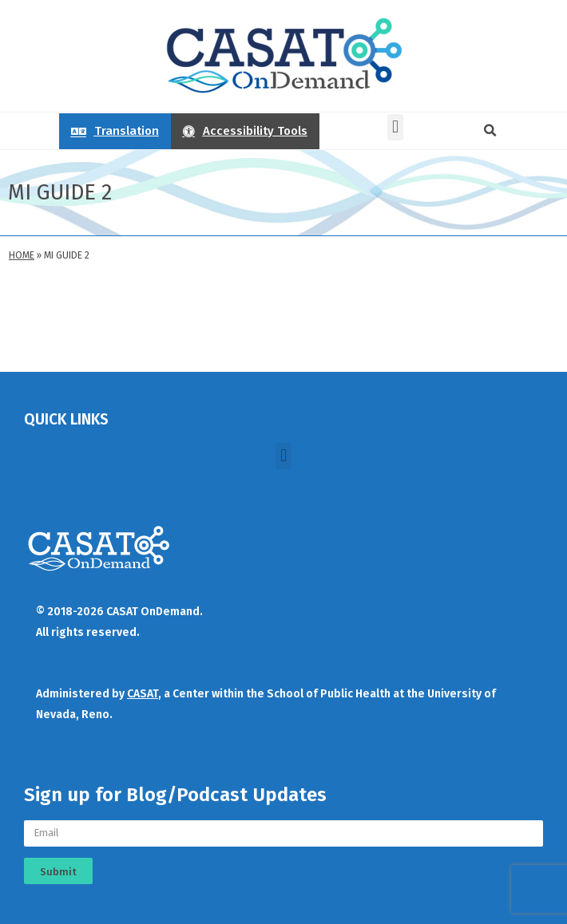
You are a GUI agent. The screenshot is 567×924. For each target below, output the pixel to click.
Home (22, 255)
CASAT (143, 694)
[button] (395, 127)
